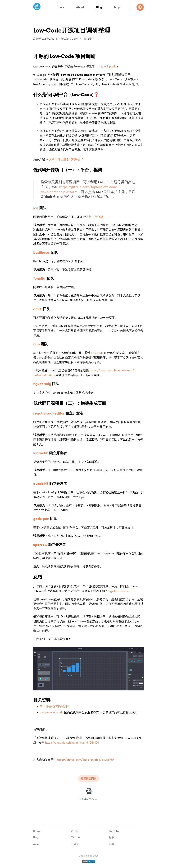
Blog (99, 7)
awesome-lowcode (52, 712)
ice (36, 208)
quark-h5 (41, 484)
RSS (111, 844)
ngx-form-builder (119, 591)
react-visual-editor (49, 413)
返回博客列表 (89, 778)
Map (117, 7)
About (80, 7)
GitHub (76, 831)
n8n (36, 344)
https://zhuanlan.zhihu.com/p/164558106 (72, 742)
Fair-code (97, 353)
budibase (41, 252)
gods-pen (41, 519)
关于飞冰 (98, 217)
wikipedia (110, 66)
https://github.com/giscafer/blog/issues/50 (85, 759)
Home (60, 7)
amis (37, 309)
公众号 (75, 844)
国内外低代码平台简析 (54, 707)
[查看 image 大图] (88, 669)
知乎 (112, 837)
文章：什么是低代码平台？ (66, 159)
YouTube (114, 831)
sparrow (40, 545)
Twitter (76, 837)
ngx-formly (42, 384)
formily (39, 278)
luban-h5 (41, 453)
